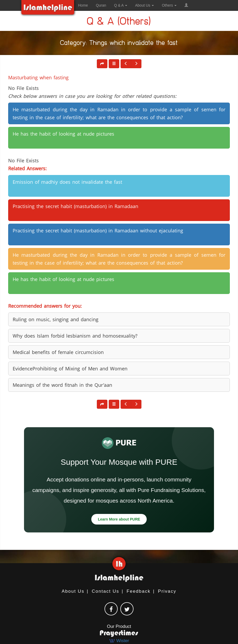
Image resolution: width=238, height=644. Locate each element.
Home (83, 5)
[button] (186, 5)
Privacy (167, 591)
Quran (101, 5)
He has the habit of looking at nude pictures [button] (63, 134)
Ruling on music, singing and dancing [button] (56, 319)
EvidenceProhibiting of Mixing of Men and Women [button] (70, 369)
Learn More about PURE (119, 519)
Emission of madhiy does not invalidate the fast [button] (67, 182)
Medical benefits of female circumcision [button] (58, 352)
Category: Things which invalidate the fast (119, 44)
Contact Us (106, 591)
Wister (119, 641)
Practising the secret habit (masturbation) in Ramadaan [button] (75, 206)
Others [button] (169, 5)
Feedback (139, 591)
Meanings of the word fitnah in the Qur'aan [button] (62, 385)
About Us (73, 591)
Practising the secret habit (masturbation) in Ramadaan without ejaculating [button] (98, 231)
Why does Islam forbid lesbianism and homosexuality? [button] (75, 336)
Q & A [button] (121, 5)
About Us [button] (144, 5)
